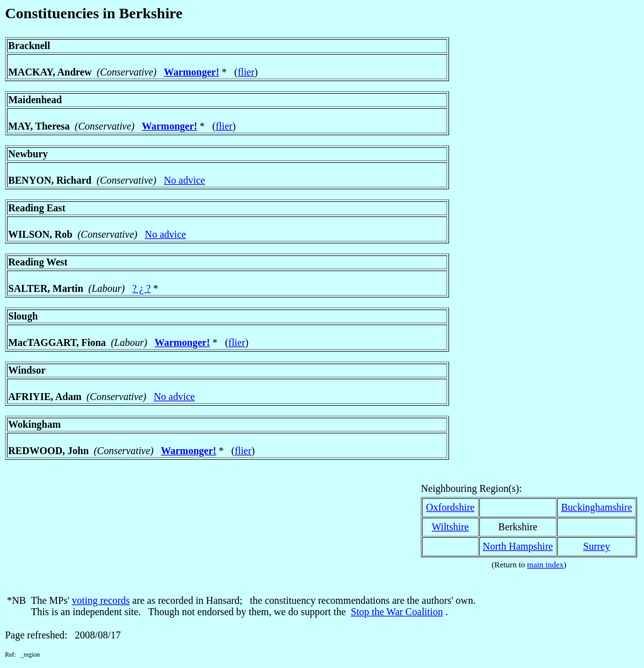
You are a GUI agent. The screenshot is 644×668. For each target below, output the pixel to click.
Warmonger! (192, 72)
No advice (185, 180)
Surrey (597, 546)
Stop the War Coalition (397, 612)
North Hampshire (518, 546)
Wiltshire (450, 527)
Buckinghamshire (597, 507)
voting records (101, 600)
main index (545, 565)
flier (246, 72)
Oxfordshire (450, 507)
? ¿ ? (141, 288)
